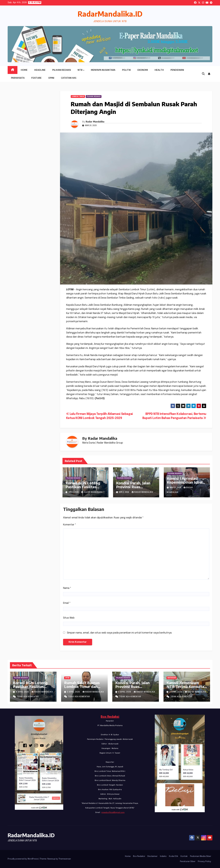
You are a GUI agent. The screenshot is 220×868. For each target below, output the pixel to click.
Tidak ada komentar (28, 697)
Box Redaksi (110, 717)
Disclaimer (152, 856)
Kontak (184, 856)
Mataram (172, 678)
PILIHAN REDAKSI (94, 97)
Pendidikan (177, 70)
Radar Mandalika (95, 122)
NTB (80, 70)
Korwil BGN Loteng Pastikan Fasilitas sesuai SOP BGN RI (83, 487)
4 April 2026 (23, 692)
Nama (67, 588)
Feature (36, 78)
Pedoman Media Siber (201, 856)
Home (24, 70)
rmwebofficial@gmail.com (113, 813)
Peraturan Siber (188, 862)
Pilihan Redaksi (62, 70)
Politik (126, 70)
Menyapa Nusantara (103, 70)
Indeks (163, 856)
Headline (40, 70)
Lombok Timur (78, 97)
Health (159, 70)
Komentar (70, 525)
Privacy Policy (204, 862)
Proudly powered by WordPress (23, 859)
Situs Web (69, 618)
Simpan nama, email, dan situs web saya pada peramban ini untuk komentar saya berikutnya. (119, 633)
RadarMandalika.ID (110, 14)
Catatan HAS (69, 78)
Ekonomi (143, 70)
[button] (203, 74)
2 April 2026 (125, 692)
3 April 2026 (74, 692)
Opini (51, 78)
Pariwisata (18, 78)
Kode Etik (174, 856)
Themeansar (65, 859)
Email (67, 603)
